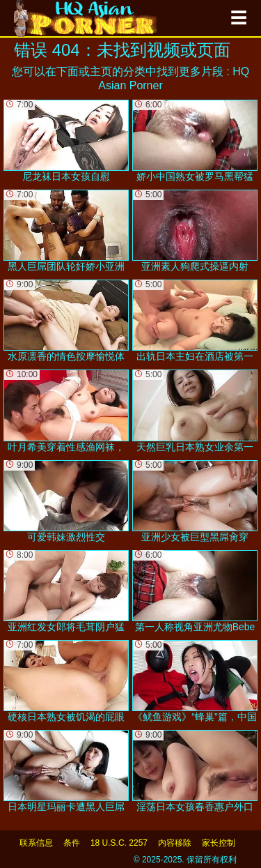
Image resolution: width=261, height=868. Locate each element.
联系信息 (36, 843)
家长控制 (219, 843)
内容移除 (175, 843)
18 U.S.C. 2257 (119, 843)
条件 (72, 843)
